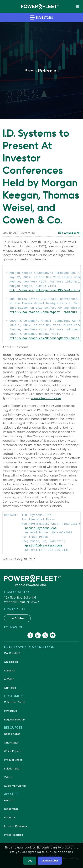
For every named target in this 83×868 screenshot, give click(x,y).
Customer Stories (15, 786)
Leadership (11, 809)
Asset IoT (10, 671)
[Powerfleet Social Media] (30, 635)
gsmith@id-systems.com (44, 546)
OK (30, 861)
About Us (10, 817)
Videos (8, 777)
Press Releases (13, 835)
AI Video (9, 679)
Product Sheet (13, 760)
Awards (9, 800)
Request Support (15, 720)
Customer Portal (15, 702)
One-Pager (11, 743)
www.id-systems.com (46, 398)
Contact (20, 618)
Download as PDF (69, 233)
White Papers (13, 751)
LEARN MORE (50, 860)
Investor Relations (15, 826)
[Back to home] (40, 6)
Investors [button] (42, 17)
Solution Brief (12, 769)
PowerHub (11, 711)
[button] (77, 6)
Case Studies (12, 734)
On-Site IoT (11, 662)
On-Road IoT (12, 653)
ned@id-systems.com (41, 528)
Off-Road (10, 688)
